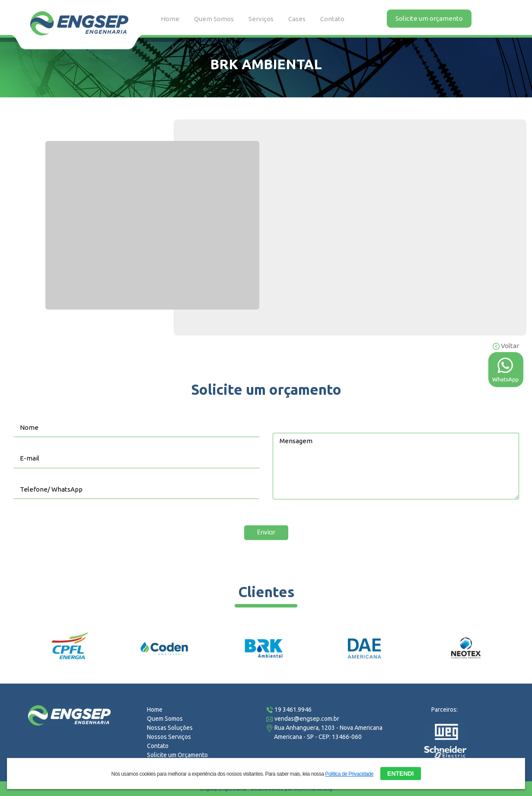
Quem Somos (214, 19)
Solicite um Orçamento (177, 755)
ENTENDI (400, 774)
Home (170, 19)
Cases (297, 19)
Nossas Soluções (170, 728)
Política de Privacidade (349, 774)
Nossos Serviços (169, 737)
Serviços (261, 19)
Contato (332, 19)
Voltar (506, 346)
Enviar (266, 532)
